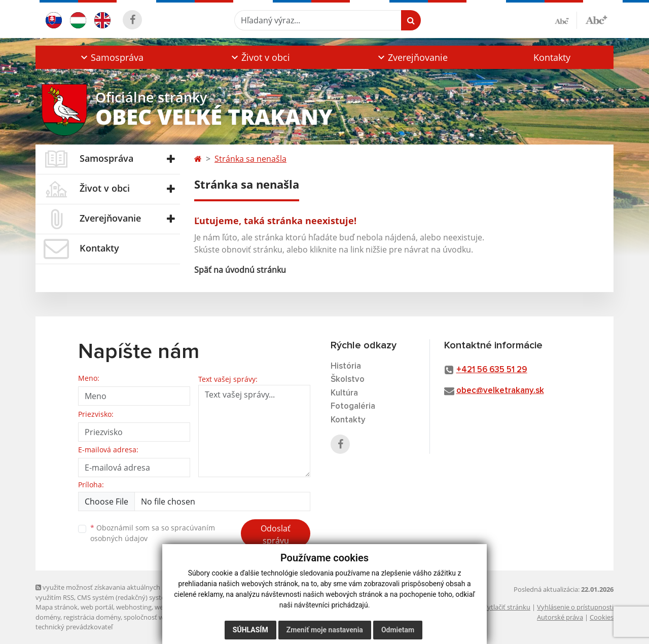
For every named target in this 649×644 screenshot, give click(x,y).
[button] (111, 57)
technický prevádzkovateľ (74, 627)
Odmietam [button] (398, 630)
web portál (97, 607)
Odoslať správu (276, 534)
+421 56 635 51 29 (492, 370)
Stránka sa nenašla (250, 159)
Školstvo (348, 380)
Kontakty (552, 57)
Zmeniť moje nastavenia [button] (325, 630)
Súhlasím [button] (250, 630)
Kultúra (344, 393)
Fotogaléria (353, 406)
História (346, 366)
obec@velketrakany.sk (500, 391)
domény (48, 617)
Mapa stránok (57, 607)
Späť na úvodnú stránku (240, 270)
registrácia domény (92, 617)
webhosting (134, 607)
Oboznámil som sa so (153, 533)
